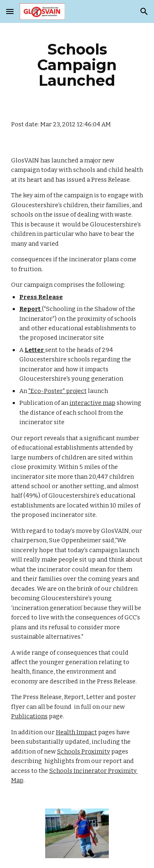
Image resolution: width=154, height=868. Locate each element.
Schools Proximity (84, 752)
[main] (77, 65)
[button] (10, 11)
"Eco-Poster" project (57, 391)
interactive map (92, 403)
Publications (29, 716)
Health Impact (76, 732)
